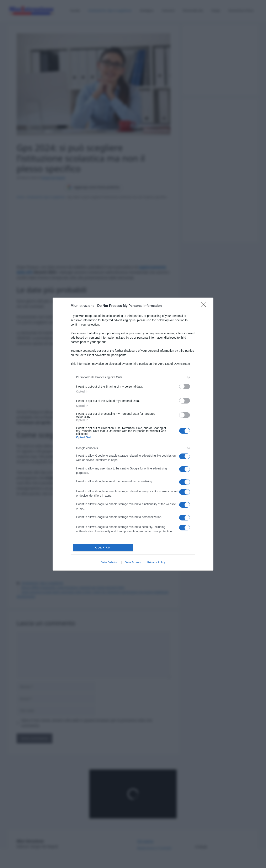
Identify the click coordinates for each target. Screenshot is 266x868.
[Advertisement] (220, 135)
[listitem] (133, 377)
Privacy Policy (156, 562)
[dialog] (133, 434)
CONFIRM (103, 548)
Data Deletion (109, 562)
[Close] (205, 306)
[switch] (185, 386)
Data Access (133, 562)
